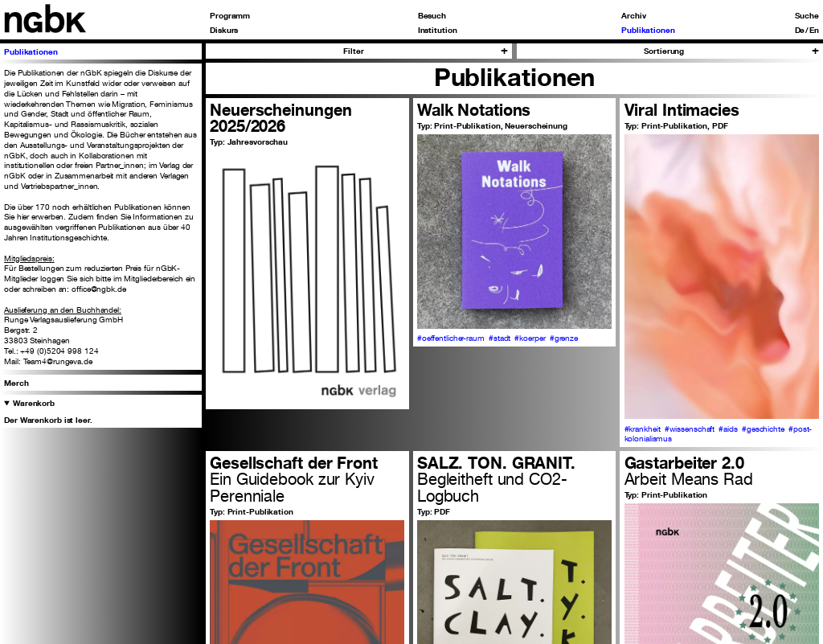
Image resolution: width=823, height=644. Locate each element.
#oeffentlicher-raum (451, 338)
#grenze (564, 338)
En (814, 30)
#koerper (530, 338)
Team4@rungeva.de (58, 361)
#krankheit (643, 429)
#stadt (500, 338)
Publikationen (648, 30)
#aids (728, 429)
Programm (230, 15)
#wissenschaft (690, 429)
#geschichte (763, 429)
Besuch (432, 15)
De (800, 30)
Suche (807, 15)
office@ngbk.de (99, 289)
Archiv (633, 15)
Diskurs (224, 30)
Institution (438, 30)
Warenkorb (34, 403)
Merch (16, 383)
